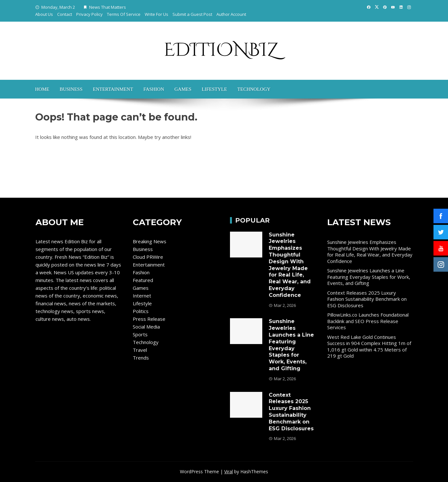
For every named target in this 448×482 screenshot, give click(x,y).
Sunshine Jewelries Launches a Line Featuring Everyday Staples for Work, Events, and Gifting (291, 345)
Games (183, 89)
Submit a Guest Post (192, 14)
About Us (44, 14)
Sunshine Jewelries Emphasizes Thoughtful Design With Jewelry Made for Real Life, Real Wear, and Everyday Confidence (290, 265)
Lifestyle (214, 89)
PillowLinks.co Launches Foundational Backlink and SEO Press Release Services (368, 321)
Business (71, 89)
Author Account (231, 14)
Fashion (154, 89)
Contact (65, 14)
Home (42, 89)
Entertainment (113, 89)
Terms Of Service (124, 14)
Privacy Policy (89, 14)
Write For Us (156, 14)
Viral (229, 472)
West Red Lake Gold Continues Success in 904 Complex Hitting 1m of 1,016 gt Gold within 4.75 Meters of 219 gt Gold (369, 346)
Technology (254, 89)
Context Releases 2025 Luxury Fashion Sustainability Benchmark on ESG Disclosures (291, 412)
